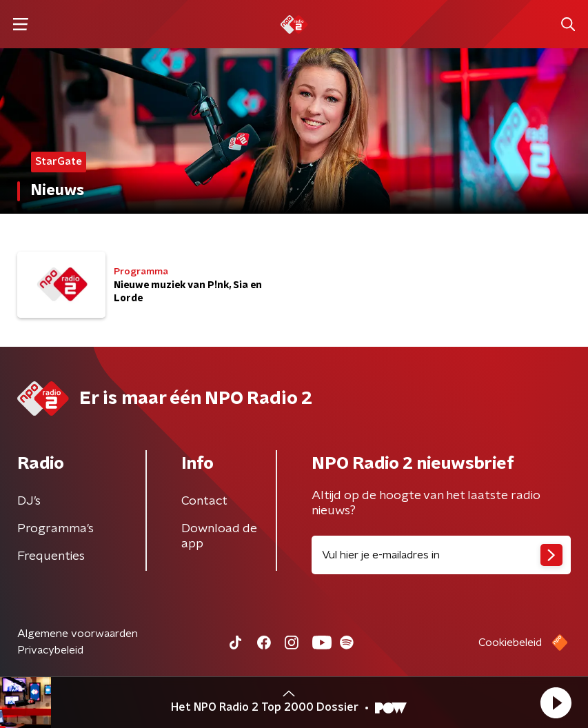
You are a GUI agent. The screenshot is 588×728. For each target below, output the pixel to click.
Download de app (219, 536)
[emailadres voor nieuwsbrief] (442, 555)
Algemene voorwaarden (78, 634)
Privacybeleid (50, 650)
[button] (556, 702)
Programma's (55, 529)
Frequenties (51, 556)
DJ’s (29, 501)
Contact (204, 501)
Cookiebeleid (510, 643)
